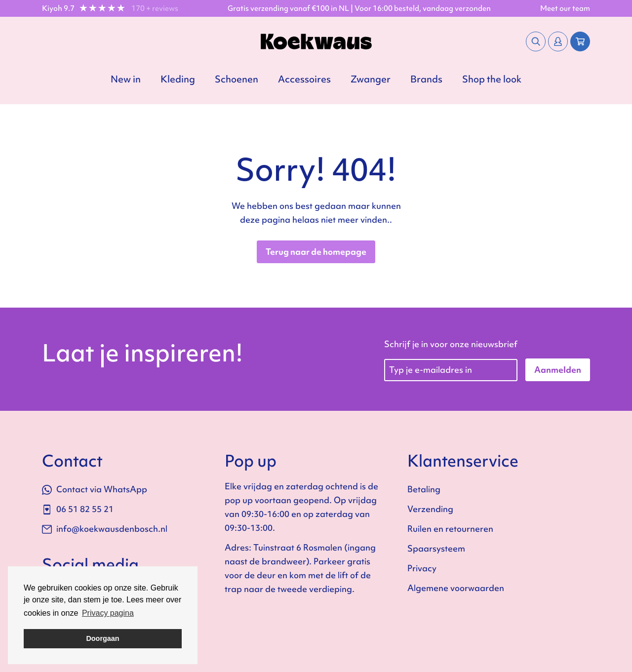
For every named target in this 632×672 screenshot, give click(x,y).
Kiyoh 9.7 (58, 8)
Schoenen (237, 79)
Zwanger (371, 79)
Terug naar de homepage (316, 252)
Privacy (422, 568)
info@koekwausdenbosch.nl (105, 529)
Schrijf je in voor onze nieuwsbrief (451, 344)
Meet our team (565, 8)
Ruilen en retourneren (450, 529)
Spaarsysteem (436, 548)
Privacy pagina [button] (108, 613)
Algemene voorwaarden (456, 588)
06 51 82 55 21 (78, 509)
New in (126, 79)
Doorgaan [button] (102, 638)
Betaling (424, 489)
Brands (426, 79)
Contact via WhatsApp (95, 489)
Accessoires (304, 79)
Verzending (430, 509)
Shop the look (492, 79)
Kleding (178, 79)
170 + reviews (155, 8)
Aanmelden (558, 370)
